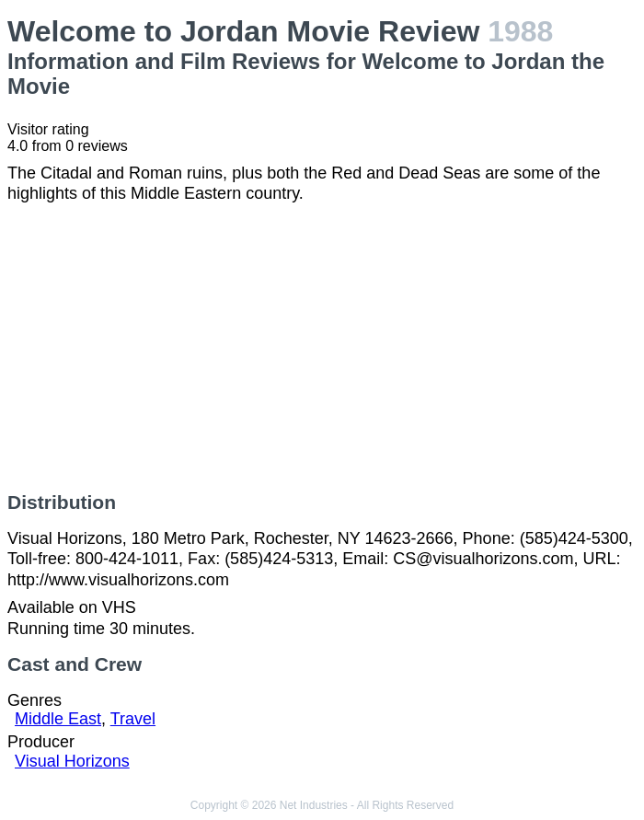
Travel (133, 719)
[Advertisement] (322, 348)
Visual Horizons (72, 761)
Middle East (58, 719)
